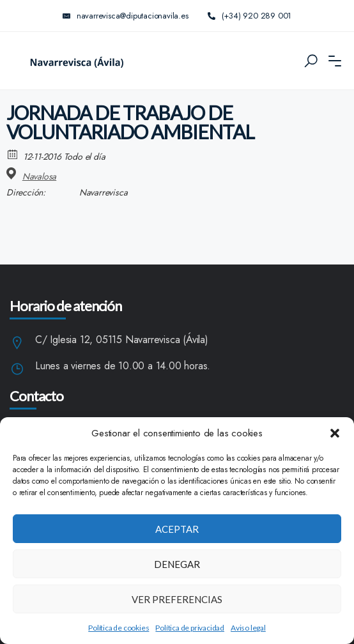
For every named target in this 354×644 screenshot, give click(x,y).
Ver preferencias (177, 599)
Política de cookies (119, 628)
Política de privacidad (190, 628)
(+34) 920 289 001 (250, 16)
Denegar (177, 564)
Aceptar (177, 529)
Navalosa (39, 176)
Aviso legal (248, 628)
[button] (335, 433)
